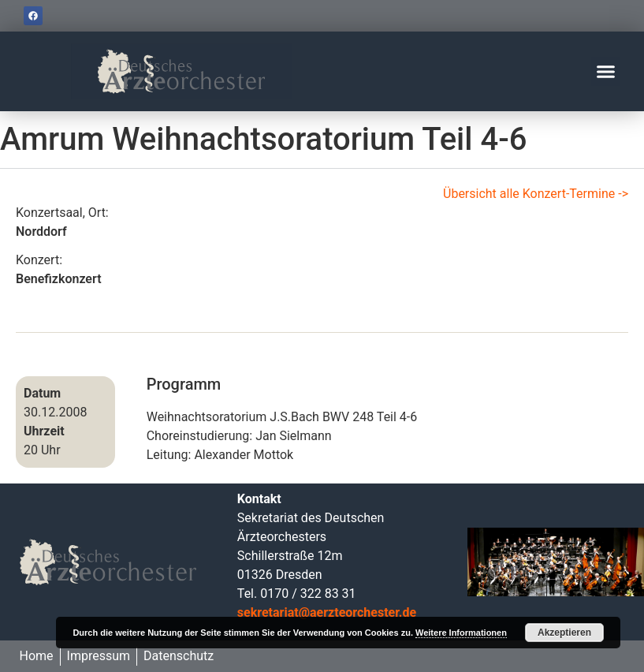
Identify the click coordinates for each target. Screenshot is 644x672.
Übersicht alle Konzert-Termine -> (536, 194)
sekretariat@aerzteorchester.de (327, 612)
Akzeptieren (564, 633)
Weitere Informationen (461, 633)
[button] (606, 72)
